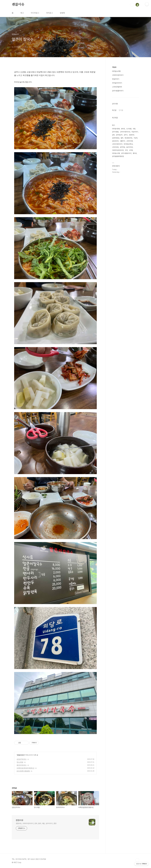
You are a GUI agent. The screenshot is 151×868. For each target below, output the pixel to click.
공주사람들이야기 (118, 91)
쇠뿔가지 (122, 141)
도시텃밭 (129, 129)
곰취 (113, 135)
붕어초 (123, 129)
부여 (126, 150)
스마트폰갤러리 (117, 87)
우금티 (136, 138)
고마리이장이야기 (118, 75)
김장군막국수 (22, 759)
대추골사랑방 (116, 129)
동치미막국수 (22, 765)
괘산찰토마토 (128, 138)
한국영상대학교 (128, 144)
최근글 (114, 110)
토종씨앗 (132, 135)
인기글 (121, 110)
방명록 (62, 13)
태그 (22, 13)
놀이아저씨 (130, 147)
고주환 (131, 150)
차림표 (114, 67)
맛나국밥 (20, 762)
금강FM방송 (116, 138)
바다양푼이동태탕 (23, 771)
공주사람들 (115, 132)
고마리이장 (130, 141)
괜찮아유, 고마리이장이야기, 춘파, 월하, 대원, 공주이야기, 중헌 (36, 823)
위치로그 (50, 13)
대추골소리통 (116, 71)
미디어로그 (35, 13)
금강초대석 (115, 141)
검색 (132, 5)
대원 (134, 129)
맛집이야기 (21, 755)
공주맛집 (122, 147)
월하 (122, 138)
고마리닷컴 (115, 147)
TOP (137, 860)
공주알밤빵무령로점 (118, 156)
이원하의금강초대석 (118, 150)
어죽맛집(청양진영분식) (25, 768)
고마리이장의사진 (125, 132)
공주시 (126, 135)
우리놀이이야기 (117, 83)
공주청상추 (119, 135)
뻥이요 (135, 153)
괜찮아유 (18, 5)
